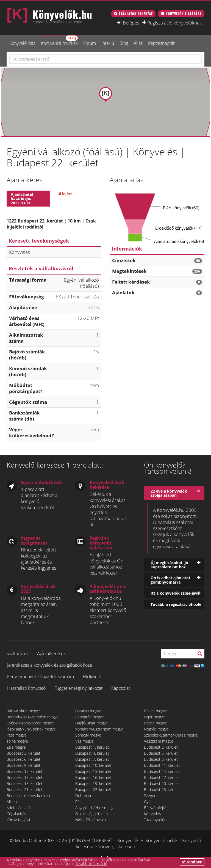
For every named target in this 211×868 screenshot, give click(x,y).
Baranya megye (88, 711)
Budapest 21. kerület (25, 789)
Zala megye (16, 747)
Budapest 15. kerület (25, 777)
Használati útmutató (26, 688)
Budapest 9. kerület (23, 765)
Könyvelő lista (22, 43)
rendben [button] (192, 862)
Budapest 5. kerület (161, 753)
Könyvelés (152, 814)
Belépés (131, 23)
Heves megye (156, 723)
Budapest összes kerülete (29, 796)
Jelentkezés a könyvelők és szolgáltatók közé (50, 665)
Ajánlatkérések (51, 653)
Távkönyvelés (155, 820)
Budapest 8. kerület (161, 759)
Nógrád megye (156, 729)
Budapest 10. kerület (93, 765)
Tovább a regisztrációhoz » (176, 604)
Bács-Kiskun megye (23, 711)
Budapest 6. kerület (23, 759)
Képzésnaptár (161, 43)
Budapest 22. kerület (93, 789)
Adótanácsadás (20, 808)
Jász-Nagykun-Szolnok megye (31, 729)
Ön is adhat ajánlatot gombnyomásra (170, 580)
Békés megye (156, 711)
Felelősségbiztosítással (95, 814)
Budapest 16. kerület (93, 777)
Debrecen (84, 796)
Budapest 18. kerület (25, 783)
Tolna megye (17, 741)
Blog (124, 43)
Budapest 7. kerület (92, 759)
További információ (91, 864)
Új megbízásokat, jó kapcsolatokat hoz (169, 565)
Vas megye (84, 741)
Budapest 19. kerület (93, 783)
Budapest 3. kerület (23, 753)
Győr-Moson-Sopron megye (30, 723)
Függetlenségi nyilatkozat (78, 688)
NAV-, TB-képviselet (92, 820)
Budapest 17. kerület (162, 777)
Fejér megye (154, 717)
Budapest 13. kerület (93, 771)
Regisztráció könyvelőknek (174, 23)
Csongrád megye (90, 717)
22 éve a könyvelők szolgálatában (169, 493)
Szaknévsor (17, 653)
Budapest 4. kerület (92, 753)
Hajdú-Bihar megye (91, 723)
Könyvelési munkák (59, 41)
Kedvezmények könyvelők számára (41, 677)
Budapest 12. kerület (25, 771)
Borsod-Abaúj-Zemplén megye (33, 717)
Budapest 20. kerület (162, 783)
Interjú (108, 43)
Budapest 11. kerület (162, 765)
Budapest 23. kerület (162, 789)
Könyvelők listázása (184, 14)
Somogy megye (88, 735)
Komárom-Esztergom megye (99, 729)
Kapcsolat (121, 688)
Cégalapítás (16, 814)
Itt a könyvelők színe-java (175, 593)
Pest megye (17, 735)
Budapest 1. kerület (92, 747)
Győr (148, 802)
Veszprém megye (159, 741)
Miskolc (13, 802)
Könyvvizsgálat (19, 820)
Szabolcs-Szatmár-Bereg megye (171, 735)
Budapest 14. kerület (162, 771)
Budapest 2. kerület (161, 747)
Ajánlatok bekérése (136, 14)
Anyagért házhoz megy (94, 808)
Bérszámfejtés (156, 808)
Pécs (79, 802)
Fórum (90, 43)
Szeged (150, 796)
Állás (138, 43)
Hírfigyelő (92, 677)
